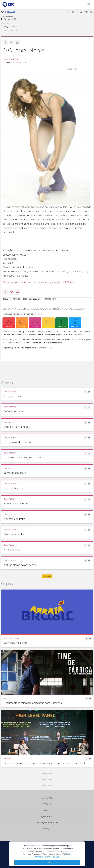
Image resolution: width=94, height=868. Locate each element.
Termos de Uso (53, 857)
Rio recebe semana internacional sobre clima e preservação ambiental (44, 763)
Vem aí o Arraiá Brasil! (16, 643)
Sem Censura (7, 24)
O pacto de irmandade (17, 427)
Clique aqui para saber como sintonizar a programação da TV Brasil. (38, 282)
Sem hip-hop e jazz (15, 488)
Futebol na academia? (17, 504)
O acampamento (14, 534)
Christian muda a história (18, 442)
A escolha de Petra (15, 519)
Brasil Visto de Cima (10, 31)
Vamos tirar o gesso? (16, 473)
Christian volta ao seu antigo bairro (23, 458)
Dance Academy (11, 59)
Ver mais (47, 576)
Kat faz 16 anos (12, 550)
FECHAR (47, 862)
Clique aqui (7, 348)
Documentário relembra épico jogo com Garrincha (33, 703)
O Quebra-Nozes (14, 412)
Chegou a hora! (13, 396)
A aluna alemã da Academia (20, 565)
